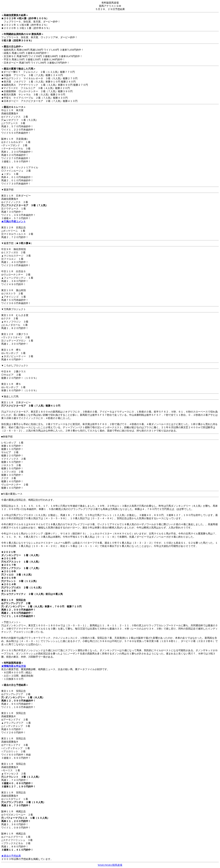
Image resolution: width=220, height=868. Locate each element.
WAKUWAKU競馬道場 (110, 865)
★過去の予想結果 (11, 856)
